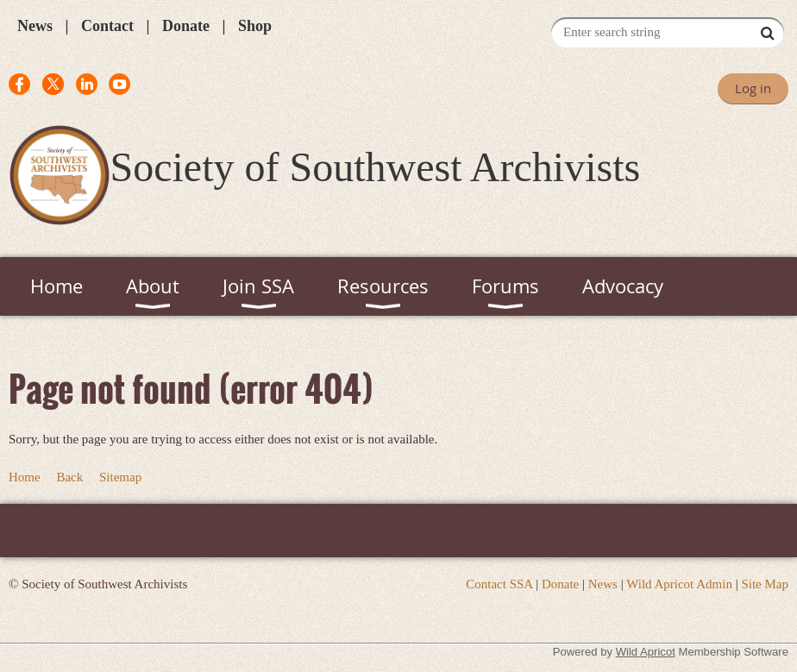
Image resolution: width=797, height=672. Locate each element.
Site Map (765, 584)
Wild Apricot (646, 652)
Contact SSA (499, 584)
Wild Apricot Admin (679, 584)
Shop (255, 26)
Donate (186, 26)
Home (25, 477)
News (35, 26)
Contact (107, 26)
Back (69, 477)
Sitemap (120, 477)
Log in (753, 88)
